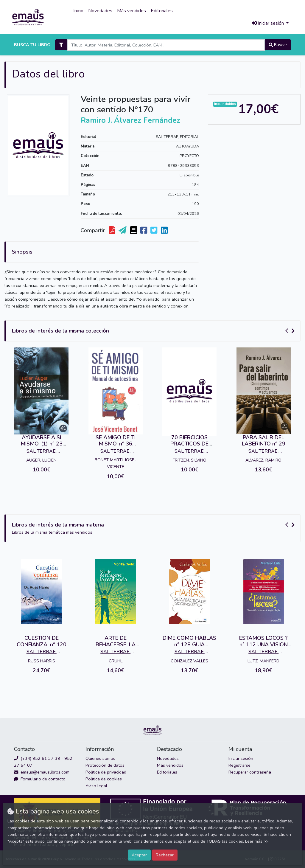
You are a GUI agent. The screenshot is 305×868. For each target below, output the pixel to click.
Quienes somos (100, 758)
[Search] (166, 45)
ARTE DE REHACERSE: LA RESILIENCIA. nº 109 (116, 644)
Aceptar (139, 855)
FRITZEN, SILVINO (190, 460)
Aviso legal (96, 786)
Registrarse (239, 765)
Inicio (78, 11)
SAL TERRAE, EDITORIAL (177, 137)
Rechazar (165, 855)
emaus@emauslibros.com (42, 772)
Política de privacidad (106, 772)
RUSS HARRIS (42, 661)
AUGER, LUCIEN (41, 460)
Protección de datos (105, 765)
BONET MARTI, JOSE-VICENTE (115, 463)
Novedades (100, 11)
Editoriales (162, 11)
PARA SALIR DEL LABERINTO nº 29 (264, 441)
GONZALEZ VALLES (189, 661)
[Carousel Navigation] (291, 331)
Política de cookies (104, 779)
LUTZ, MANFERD (263, 661)
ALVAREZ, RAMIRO (263, 460)
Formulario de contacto (40, 779)
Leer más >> (257, 841)
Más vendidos (132, 11)
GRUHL (116, 661)
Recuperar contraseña (250, 772)
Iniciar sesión (241, 758)
